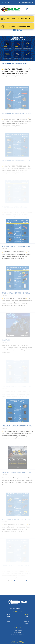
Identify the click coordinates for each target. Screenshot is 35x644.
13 (24, 580)
